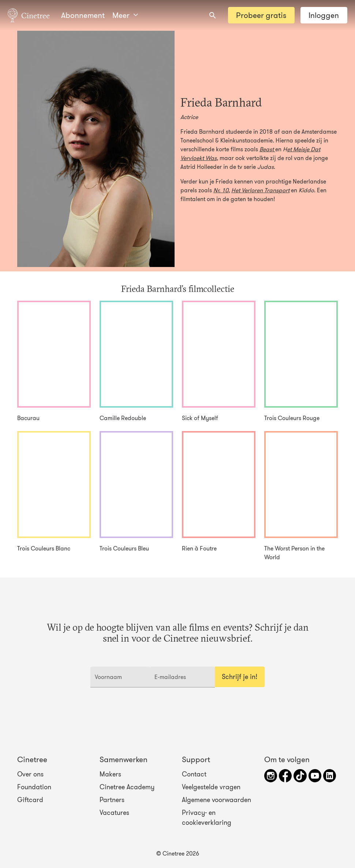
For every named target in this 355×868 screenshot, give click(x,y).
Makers (110, 774)
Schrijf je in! (240, 677)
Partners (112, 800)
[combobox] (213, 15)
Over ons (30, 774)
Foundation (34, 787)
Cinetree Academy (127, 787)
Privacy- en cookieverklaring (207, 817)
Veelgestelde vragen (211, 787)
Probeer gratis (261, 15)
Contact (194, 774)
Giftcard (30, 800)
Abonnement (83, 15)
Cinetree (29, 15)
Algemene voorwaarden (216, 800)
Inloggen (324, 15)
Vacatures (114, 813)
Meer (125, 15)
